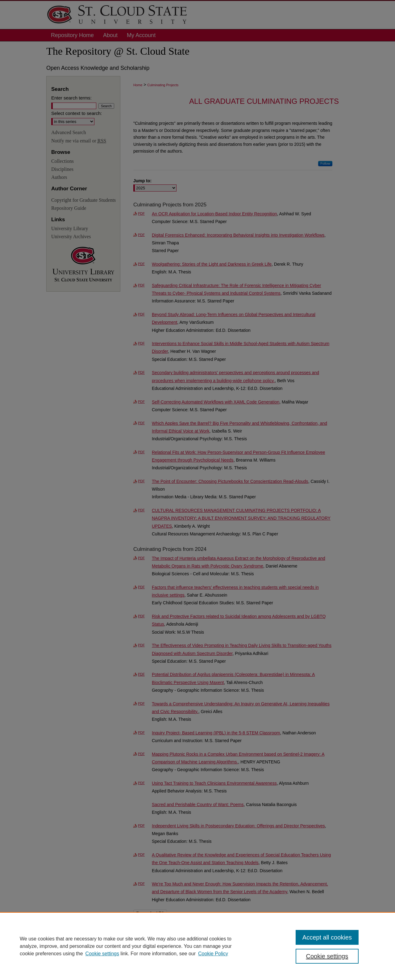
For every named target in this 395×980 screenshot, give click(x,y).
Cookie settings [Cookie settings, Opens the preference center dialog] (327, 956)
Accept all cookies (327, 937)
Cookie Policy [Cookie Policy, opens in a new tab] (213, 954)
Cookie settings (102, 954)
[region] (197, 946)
